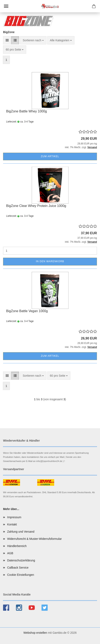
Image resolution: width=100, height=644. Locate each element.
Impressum (14, 517)
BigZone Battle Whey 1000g (26, 111)
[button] (7, 40)
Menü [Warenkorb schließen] (6, 6)
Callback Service (18, 568)
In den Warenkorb (50, 261)
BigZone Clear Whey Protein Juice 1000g (36, 206)
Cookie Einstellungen (21, 575)
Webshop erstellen (35, 633)
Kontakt (12, 524)
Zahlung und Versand (21, 532)
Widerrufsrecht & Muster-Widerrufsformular (34, 539)
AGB (10, 553)
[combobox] (33, 40)
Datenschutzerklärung (21, 560)
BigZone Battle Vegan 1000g (27, 311)
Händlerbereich (17, 546)
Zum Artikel (50, 156)
